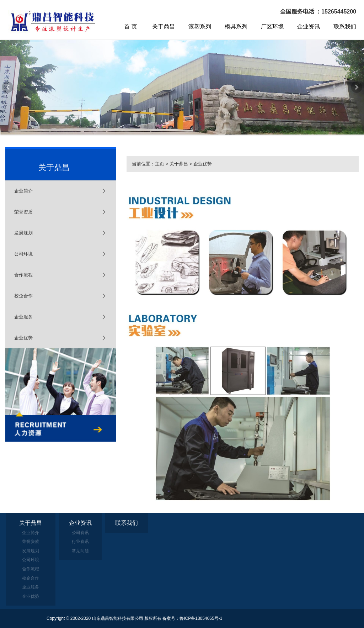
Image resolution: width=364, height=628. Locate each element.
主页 (160, 164)
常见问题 (80, 551)
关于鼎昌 (164, 27)
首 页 (130, 27)
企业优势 (23, 338)
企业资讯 (309, 27)
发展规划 (23, 233)
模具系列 (236, 27)
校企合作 (23, 296)
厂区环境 (272, 27)
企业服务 (23, 317)
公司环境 (23, 254)
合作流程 (23, 275)
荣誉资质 (23, 212)
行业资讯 (80, 542)
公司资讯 (80, 533)
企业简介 (23, 191)
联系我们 (345, 27)
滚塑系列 (200, 27)
